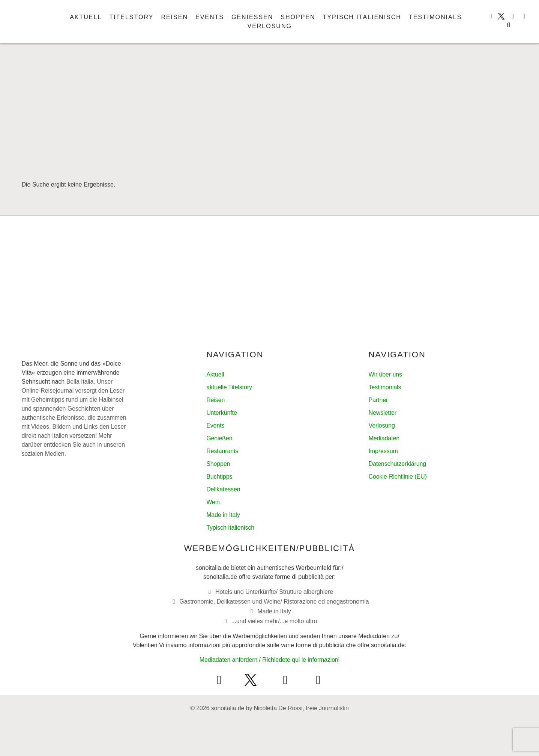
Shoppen (298, 17)
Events (210, 17)
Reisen (174, 17)
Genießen (252, 17)
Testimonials (435, 17)
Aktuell (86, 17)
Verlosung (269, 26)
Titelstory (131, 17)
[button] (509, 25)
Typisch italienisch (362, 17)
